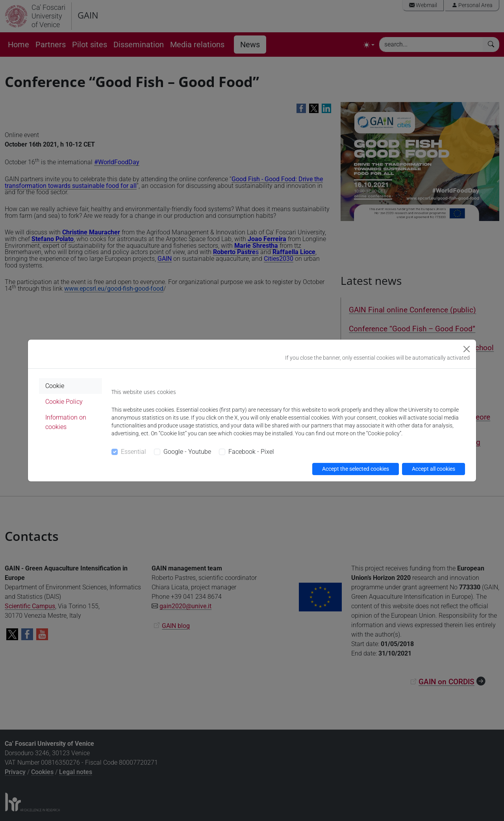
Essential (133, 452)
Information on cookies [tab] (66, 422)
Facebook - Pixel (251, 452)
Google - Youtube (187, 452)
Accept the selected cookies (356, 469)
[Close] (467, 349)
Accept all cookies (434, 469)
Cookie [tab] (55, 386)
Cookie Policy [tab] (64, 402)
